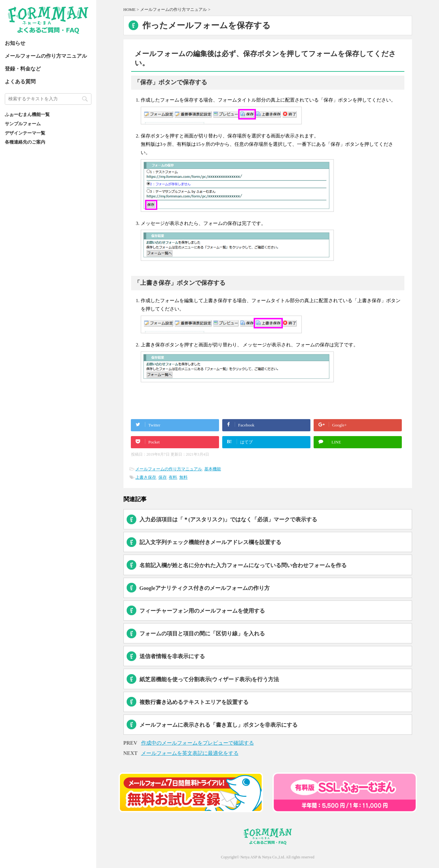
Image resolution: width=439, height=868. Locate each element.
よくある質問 (20, 82)
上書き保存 (146, 477)
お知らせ (15, 43)
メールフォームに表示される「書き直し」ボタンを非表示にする (219, 725)
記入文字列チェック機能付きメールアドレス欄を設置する (210, 542)
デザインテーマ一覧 (25, 133)
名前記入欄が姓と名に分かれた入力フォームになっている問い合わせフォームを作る (243, 565)
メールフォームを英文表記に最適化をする (190, 753)
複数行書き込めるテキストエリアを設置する (194, 702)
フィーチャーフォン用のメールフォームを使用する (202, 611)
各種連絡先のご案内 (25, 142)
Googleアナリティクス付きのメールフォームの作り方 (205, 588)
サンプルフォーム (23, 124)
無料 (183, 477)
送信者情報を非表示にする (172, 656)
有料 (173, 477)
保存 (163, 477)
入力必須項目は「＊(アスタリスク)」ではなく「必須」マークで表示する (228, 520)
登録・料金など (23, 69)
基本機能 (213, 469)
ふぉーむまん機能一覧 (27, 114)
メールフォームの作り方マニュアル (46, 56)
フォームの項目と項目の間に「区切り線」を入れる (202, 634)
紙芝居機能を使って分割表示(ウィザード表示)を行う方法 (209, 679)
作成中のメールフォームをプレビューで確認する (198, 743)
